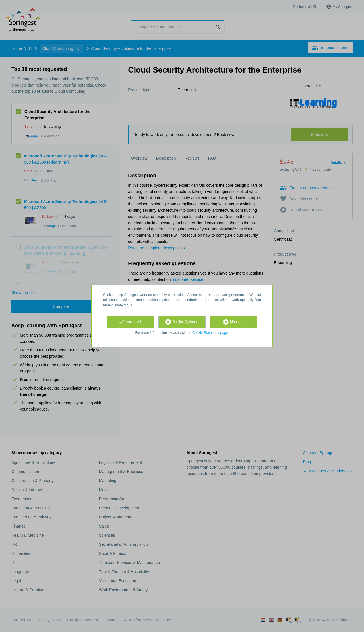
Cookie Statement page (210, 333)
